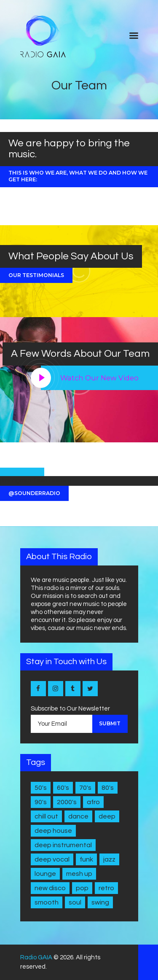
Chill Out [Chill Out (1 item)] (46, 816)
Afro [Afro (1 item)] (93, 802)
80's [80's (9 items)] (108, 788)
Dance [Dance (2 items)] (78, 816)
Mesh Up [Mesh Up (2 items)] (79, 874)
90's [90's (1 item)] (41, 802)
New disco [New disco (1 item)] (50, 888)
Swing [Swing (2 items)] (100, 902)
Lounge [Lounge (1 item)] (45, 874)
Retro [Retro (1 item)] (106, 888)
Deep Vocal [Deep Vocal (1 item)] (52, 859)
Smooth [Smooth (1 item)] (47, 902)
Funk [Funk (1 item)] (86, 859)
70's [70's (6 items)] (85, 788)
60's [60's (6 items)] (63, 788)
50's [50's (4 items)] (41, 788)
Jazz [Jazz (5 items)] (109, 859)
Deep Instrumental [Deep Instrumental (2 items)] (63, 845)
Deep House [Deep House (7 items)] (53, 831)
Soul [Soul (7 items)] (75, 902)
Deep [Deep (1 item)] (107, 816)
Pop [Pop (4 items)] (82, 888)
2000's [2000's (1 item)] (67, 802)
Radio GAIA (36, 957)
